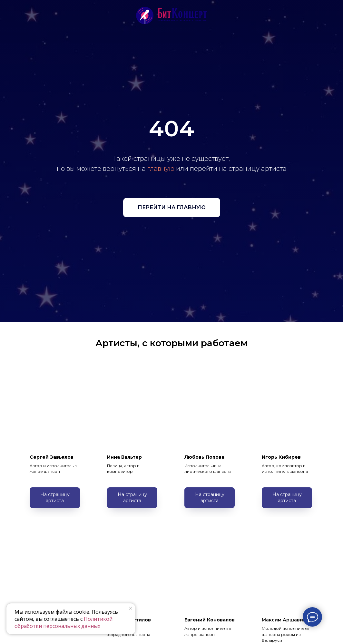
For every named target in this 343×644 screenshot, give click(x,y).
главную (161, 169)
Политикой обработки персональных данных (64, 622)
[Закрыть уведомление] (131, 608)
